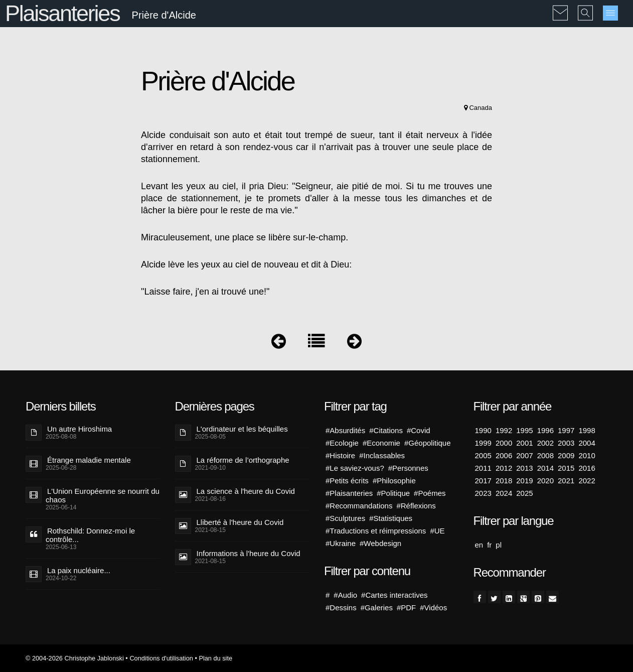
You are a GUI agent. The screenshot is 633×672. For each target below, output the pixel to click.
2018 (504, 481)
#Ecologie (342, 443)
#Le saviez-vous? (355, 468)
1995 (524, 430)
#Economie (381, 443)
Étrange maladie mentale (89, 460)
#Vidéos (433, 608)
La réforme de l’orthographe (243, 460)
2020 (545, 481)
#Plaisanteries (349, 493)
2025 (524, 493)
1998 (587, 430)
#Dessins (341, 608)
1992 (504, 430)
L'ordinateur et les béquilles (242, 429)
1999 (483, 443)
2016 (587, 468)
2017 (483, 481)
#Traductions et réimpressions (376, 531)
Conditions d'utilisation (161, 658)
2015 (566, 468)
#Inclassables (382, 455)
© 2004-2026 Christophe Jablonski (75, 658)
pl (499, 545)
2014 (545, 468)
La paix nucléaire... (79, 570)
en (479, 545)
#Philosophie (394, 481)
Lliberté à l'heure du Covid (240, 522)
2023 (483, 493)
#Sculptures (345, 518)
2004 (587, 443)
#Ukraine (341, 543)
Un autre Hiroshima (80, 429)
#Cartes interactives (394, 595)
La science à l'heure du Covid (246, 491)
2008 (545, 455)
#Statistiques (391, 518)
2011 (483, 468)
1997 (566, 430)
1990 (483, 430)
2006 (504, 455)
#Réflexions (416, 506)
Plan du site (215, 658)
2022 (587, 481)
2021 (566, 481)
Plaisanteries (62, 13)
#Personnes (408, 468)
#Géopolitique (428, 443)
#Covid (419, 430)
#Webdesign (380, 543)
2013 (524, 468)
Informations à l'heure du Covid (249, 553)
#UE (437, 531)
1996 (545, 430)
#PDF (406, 608)
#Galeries (377, 608)
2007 (524, 455)
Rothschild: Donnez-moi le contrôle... (90, 535)
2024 (504, 493)
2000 (504, 443)
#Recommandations (359, 506)
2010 (587, 455)
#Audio (345, 595)
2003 (566, 443)
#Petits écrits (347, 481)
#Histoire (340, 455)
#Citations (386, 430)
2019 (524, 481)
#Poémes (430, 493)
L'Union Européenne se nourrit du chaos (103, 495)
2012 (504, 468)
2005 (483, 455)
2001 (524, 443)
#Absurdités (345, 430)
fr (489, 545)
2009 (566, 455)
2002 (545, 443)
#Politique (393, 493)
